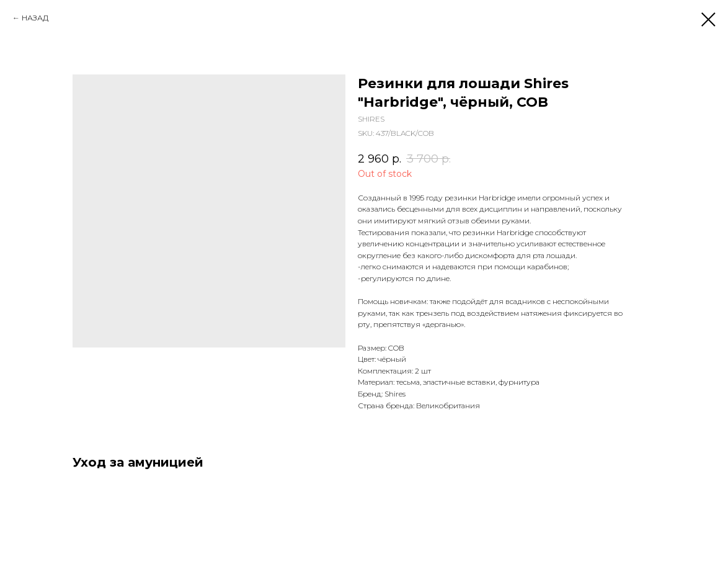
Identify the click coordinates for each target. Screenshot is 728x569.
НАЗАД (35, 18)
